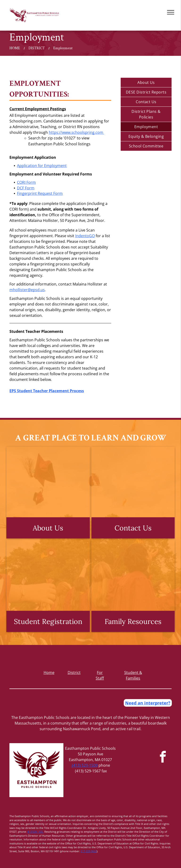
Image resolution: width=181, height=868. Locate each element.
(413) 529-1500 (84, 765)
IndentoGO (85, 236)
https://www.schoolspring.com (76, 132)
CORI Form (26, 182)
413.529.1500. (35, 832)
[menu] (171, 12)
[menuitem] (146, 83)
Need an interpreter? (148, 703)
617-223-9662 (89, 851)
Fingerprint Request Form (40, 193)
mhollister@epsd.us (27, 290)
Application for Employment (42, 166)
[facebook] (163, 758)
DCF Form (26, 188)
